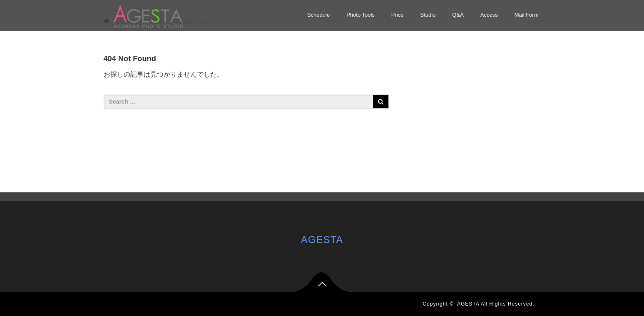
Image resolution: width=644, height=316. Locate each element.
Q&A (458, 15)
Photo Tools (361, 15)
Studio (428, 15)
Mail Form (527, 15)
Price (398, 15)
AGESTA (322, 240)
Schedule (318, 15)
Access (489, 15)
